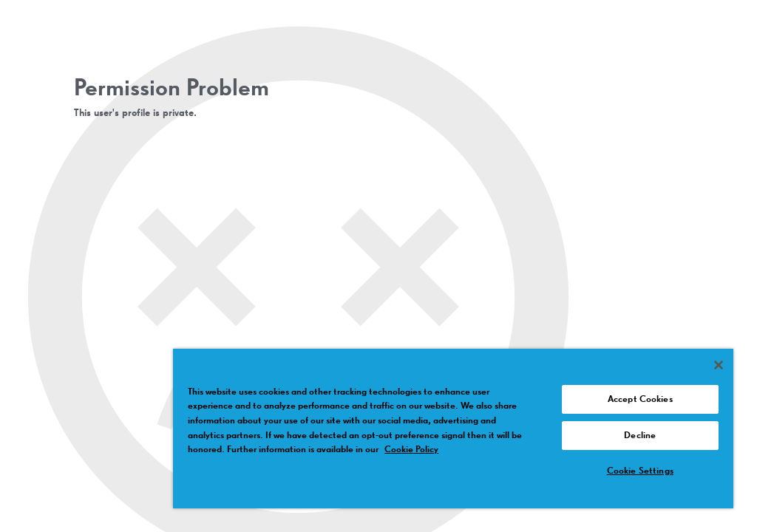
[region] (453, 429)
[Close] (719, 365)
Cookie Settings (640, 471)
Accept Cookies (640, 399)
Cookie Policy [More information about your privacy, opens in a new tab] (411, 450)
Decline (640, 436)
